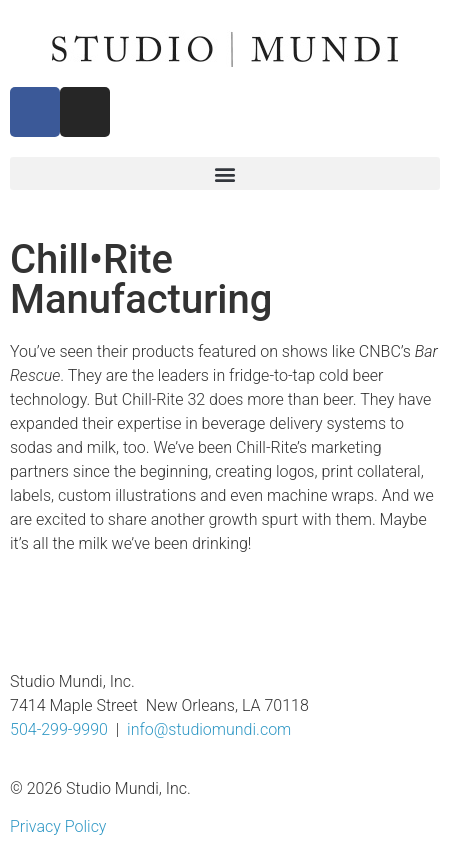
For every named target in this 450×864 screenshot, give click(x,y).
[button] (225, 173)
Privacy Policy (58, 826)
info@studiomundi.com (209, 729)
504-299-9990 (59, 729)
